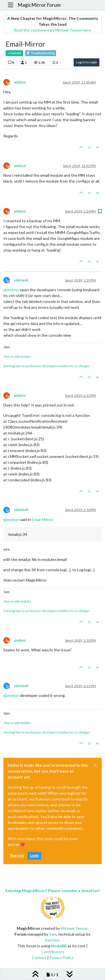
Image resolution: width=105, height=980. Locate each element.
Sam (53, 934)
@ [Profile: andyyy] (11, 290)
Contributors (53, 952)
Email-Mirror (42, 519)
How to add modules (17, 356)
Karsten (52, 940)
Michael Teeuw (74, 928)
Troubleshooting (41, 53)
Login (34, 856)
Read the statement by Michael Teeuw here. (53, 30)
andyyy (20, 82)
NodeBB (59, 946)
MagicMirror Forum (39, 5)
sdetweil (21, 280)
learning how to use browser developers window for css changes (47, 366)
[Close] (95, 765)
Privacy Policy (61, 958)
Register (17, 856)
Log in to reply (87, 62)
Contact (39, 958)
